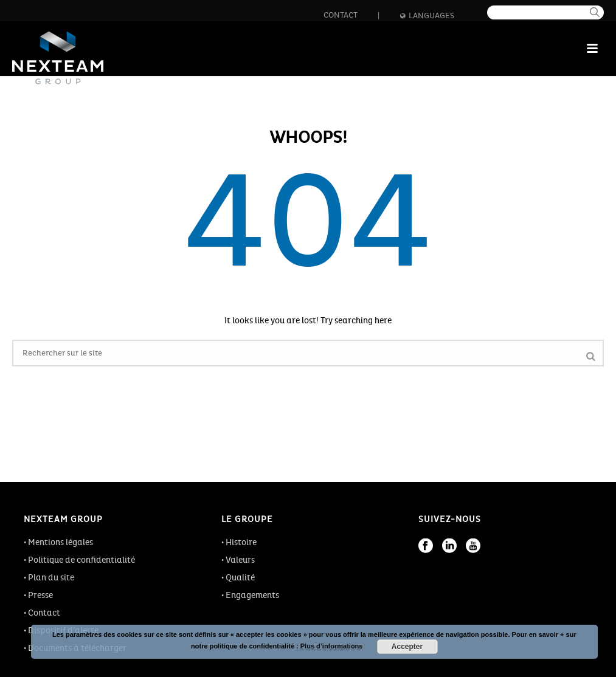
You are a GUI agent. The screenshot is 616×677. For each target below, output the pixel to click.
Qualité (240, 578)
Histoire (241, 542)
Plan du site (51, 578)
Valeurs (240, 560)
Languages (427, 16)
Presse (40, 595)
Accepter (407, 647)
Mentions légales (61, 542)
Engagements (252, 595)
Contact (341, 15)
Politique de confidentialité (81, 560)
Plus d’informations (332, 646)
